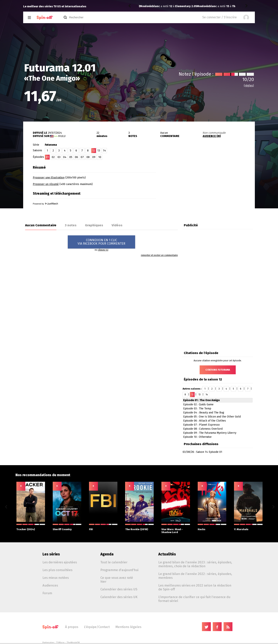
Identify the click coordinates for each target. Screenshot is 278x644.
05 (71, 157)
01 (47, 157)
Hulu (62, 136)
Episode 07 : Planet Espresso (201, 425)
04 (65, 157)
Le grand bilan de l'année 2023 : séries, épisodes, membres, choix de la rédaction (195, 564)
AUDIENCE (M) (212, 136)
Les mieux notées (56, 578)
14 (104, 151)
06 (76, 157)
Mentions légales (128, 627)
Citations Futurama (218, 370)
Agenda (107, 554)
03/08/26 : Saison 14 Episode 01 (202, 452)
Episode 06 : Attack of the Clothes (205, 421)
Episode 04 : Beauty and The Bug (204, 413)
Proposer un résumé (46, 184)
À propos (72, 627)
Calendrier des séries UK (119, 597)
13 (99, 151)
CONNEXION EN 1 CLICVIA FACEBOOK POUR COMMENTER (101, 242)
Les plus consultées (57, 570)
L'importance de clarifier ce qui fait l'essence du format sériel (194, 599)
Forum (47, 593)
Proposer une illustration (49, 178)
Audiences (50, 585)
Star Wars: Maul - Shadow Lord (176, 529)
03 (59, 157)
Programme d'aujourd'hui (119, 570)
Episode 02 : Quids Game (198, 404)
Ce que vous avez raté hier (117, 580)
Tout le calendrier (114, 562)
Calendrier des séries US (119, 589)
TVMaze (60, 643)
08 (88, 157)
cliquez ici (103, 250)
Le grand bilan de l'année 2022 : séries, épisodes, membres (195, 576)
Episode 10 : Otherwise (197, 437)
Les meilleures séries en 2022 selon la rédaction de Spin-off (195, 587)
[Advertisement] (210, 188)
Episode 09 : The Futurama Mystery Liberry (210, 433)
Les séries (51, 554)
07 (82, 157)
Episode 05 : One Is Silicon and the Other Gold (212, 417)
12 (192, 395)
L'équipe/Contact (97, 627)
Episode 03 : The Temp (197, 409)
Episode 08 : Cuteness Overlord (203, 429)
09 (94, 157)
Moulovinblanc (150, 6)
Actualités (167, 554)
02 (53, 157)
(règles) (249, 86)
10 (100, 157)
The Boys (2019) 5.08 (189, 6)
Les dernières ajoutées (60, 562)
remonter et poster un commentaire (159, 255)
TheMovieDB (73, 643)
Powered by (45, 204)
